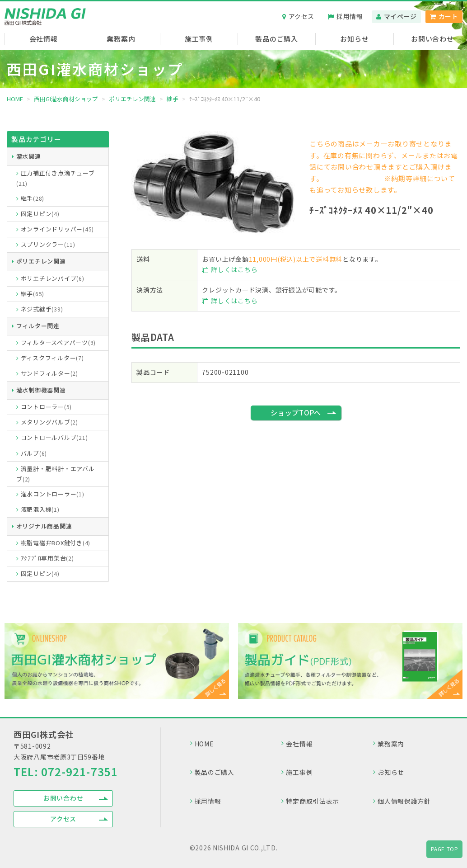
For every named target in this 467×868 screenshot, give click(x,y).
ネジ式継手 (42, 309)
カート (448, 16)
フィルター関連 (38, 326)
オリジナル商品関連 (44, 526)
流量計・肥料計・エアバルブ (56, 474)
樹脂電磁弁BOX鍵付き (56, 543)
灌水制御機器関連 (41, 390)
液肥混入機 (40, 509)
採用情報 (350, 16)
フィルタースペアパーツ (58, 342)
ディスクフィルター (52, 358)
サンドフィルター (49, 373)
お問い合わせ (63, 798)
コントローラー (47, 407)
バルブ (34, 453)
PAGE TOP (445, 849)
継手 (33, 198)
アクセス (301, 16)
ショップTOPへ (296, 413)
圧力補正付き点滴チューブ (56, 178)
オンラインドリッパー (58, 229)
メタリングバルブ (49, 422)
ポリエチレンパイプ (53, 278)
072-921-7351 (79, 771)
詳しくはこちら (230, 269)
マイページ (400, 16)
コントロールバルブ (54, 437)
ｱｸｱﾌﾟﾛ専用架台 (47, 558)
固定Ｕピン (40, 214)
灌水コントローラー (53, 494)
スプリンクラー (48, 244)
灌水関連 (29, 156)
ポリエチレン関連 (41, 261)
